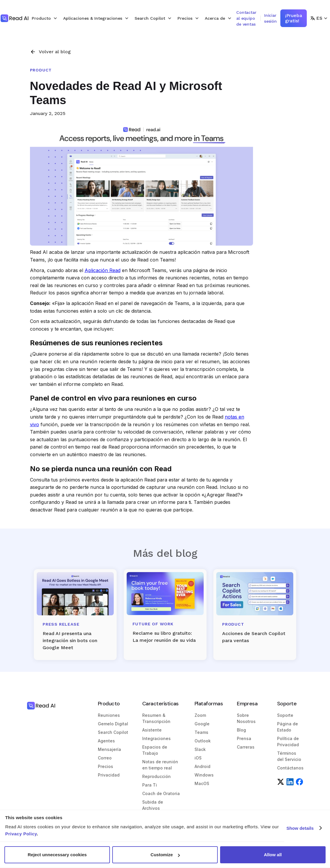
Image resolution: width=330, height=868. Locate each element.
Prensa (244, 738)
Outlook (203, 741)
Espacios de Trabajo (155, 750)
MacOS (202, 783)
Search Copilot (113, 732)
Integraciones (156, 738)
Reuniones (109, 715)
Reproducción (156, 776)
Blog (241, 730)
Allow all (273, 855)
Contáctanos (290, 768)
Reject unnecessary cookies (57, 855)
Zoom (200, 715)
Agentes (106, 741)
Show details (300, 828)
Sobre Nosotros (246, 718)
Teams (201, 732)
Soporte (285, 715)
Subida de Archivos (153, 805)
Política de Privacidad (288, 742)
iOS (198, 758)
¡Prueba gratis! (294, 18)
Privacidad (109, 775)
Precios (105, 766)
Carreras (246, 747)
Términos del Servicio (289, 756)
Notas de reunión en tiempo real (160, 765)
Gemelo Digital (113, 724)
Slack (200, 749)
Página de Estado (288, 727)
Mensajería (109, 749)
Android (202, 766)
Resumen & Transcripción (156, 718)
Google (202, 724)
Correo (105, 758)
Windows (204, 775)
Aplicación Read (103, 270)
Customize (165, 855)
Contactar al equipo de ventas (246, 18)
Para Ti (150, 785)
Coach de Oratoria (161, 793)
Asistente (152, 730)
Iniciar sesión (270, 18)
